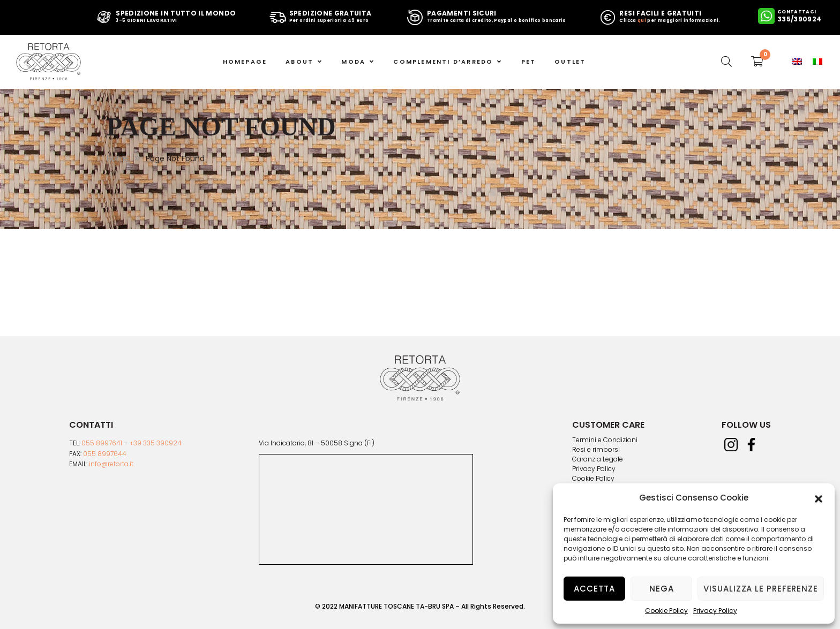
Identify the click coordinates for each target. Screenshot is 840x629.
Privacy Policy (715, 611)
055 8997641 (102, 443)
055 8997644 (105, 454)
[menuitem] (797, 62)
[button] (819, 498)
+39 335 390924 (156, 443)
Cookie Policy (666, 611)
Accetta (594, 589)
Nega (662, 589)
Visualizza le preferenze (761, 589)
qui (642, 21)
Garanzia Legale (598, 459)
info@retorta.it (111, 464)
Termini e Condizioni (605, 440)
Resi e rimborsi (596, 450)
